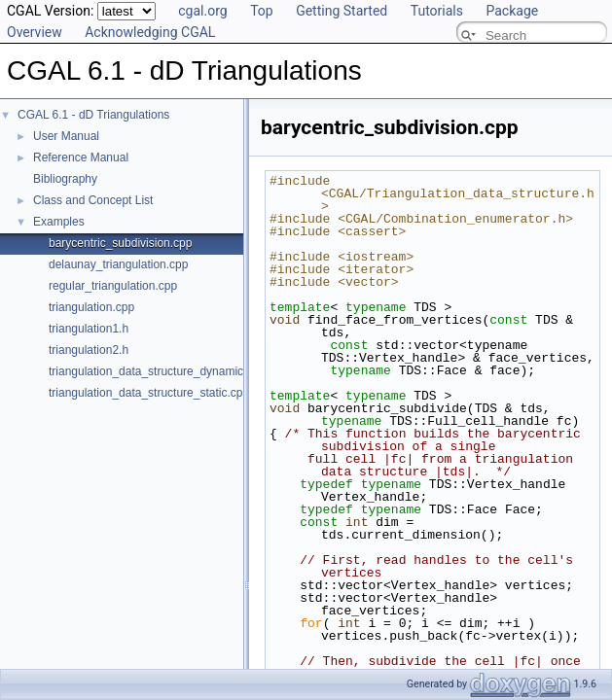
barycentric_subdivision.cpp (120, 243)
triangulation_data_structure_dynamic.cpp (157, 371)
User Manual (66, 136)
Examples (59, 222)
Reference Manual (81, 157)
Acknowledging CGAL (150, 32)
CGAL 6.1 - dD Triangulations (93, 115)
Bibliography (65, 179)
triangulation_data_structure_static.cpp (149, 393)
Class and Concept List (93, 200)
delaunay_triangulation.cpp (118, 264)
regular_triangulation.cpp (113, 286)
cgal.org (202, 11)
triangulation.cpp (91, 307)
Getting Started (342, 11)
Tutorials (437, 11)
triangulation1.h (89, 329)
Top (262, 11)
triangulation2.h (89, 350)
